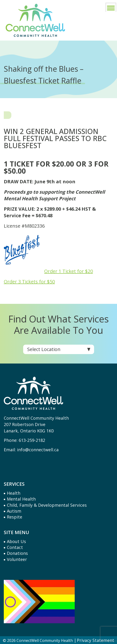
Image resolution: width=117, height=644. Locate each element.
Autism (14, 511)
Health (14, 493)
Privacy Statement (95, 640)
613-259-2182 (32, 440)
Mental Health (21, 499)
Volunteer (17, 559)
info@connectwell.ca (38, 450)
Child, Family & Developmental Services (47, 505)
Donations (17, 553)
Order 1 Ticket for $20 (69, 271)
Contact (15, 547)
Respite (15, 517)
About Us (16, 541)
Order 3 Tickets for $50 (29, 282)
